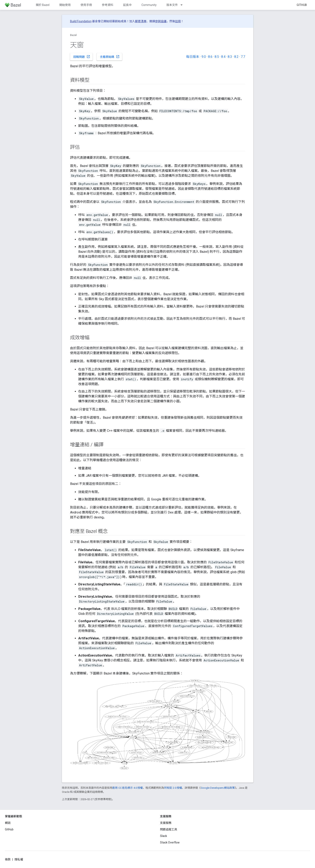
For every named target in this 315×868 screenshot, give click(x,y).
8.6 (210, 57)
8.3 (230, 57)
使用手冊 (86, 5)
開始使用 (65, 5)
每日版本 (193, 57)
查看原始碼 (110, 57)
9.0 (204, 57)
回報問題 (82, 57)
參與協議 (161, 21)
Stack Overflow (170, 842)
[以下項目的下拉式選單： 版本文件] (183, 5)
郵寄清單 (141, 21)
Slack (164, 836)
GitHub (302, 5)
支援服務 (166, 823)
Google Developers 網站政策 (218, 788)
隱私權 (19, 859)
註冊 (178, 21)
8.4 (223, 57)
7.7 (243, 57)
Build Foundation (81, 21)
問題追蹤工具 (169, 829)
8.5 (217, 57)
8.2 (236, 57)
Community (149, 5)
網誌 (8, 823)
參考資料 (108, 5)
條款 (8, 859)
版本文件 (172, 5)
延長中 (127, 5)
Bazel (73, 35)
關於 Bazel (43, 5)
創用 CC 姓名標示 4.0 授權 (128, 788)
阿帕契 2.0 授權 (173, 788)
